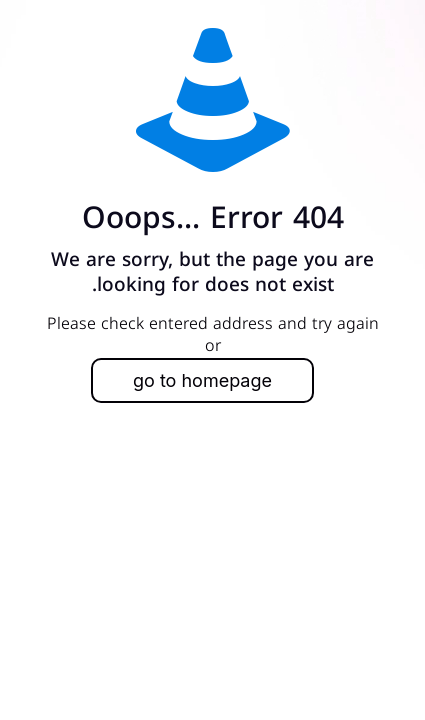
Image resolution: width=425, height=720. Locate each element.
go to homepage (202, 380)
